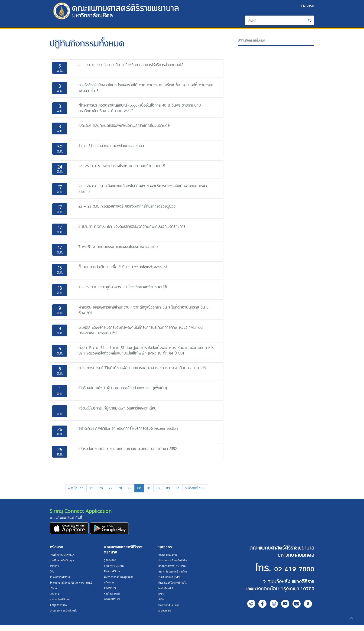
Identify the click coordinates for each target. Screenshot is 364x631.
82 (159, 488)
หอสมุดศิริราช (113, 600)
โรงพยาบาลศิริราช (62, 578)
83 (169, 488)
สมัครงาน (110, 583)
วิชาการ (55, 566)
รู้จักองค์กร (110, 561)
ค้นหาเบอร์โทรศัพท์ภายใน (174, 583)
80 (141, 488)
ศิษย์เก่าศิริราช (113, 572)
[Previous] (73, 489)
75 (90, 488)
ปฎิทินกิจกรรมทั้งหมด (253, 41)
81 (149, 488)
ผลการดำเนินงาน (115, 566)
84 (179, 488)
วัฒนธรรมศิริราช (169, 555)
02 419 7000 (286, 569)
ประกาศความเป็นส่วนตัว (65, 617)
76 (100, 488)
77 (110, 488)
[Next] (198, 489)
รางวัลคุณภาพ (113, 594)
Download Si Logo (170, 605)
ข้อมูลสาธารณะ (59, 611)
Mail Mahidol (166, 589)
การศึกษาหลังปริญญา (63, 561)
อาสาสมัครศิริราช (61, 605)
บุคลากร (55, 600)
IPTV (161, 594)
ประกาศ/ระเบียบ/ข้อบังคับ (174, 561)
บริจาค (54, 594)
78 (120, 488)
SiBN (162, 600)
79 (130, 488)
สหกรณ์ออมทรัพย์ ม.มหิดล (174, 572)
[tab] (137, 68)
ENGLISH (307, 6)
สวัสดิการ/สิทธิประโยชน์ (173, 566)
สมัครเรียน (110, 589)
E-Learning (165, 611)
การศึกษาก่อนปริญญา (63, 555)
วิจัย (52, 572)
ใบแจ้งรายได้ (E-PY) (171, 578)
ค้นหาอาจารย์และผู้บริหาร (120, 577)
